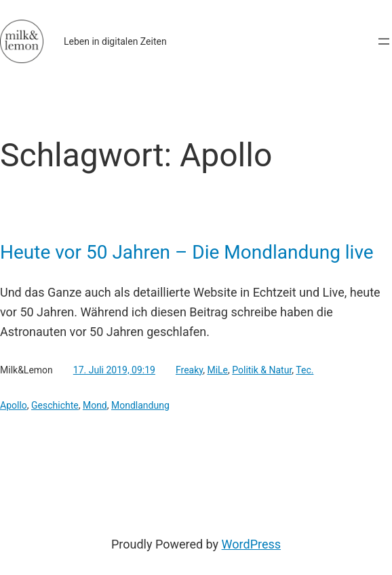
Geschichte (55, 405)
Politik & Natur (262, 370)
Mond (95, 405)
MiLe (217, 370)
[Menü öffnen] (384, 41)
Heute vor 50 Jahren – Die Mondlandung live (187, 253)
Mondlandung (140, 405)
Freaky (189, 370)
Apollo (14, 405)
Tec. (305, 370)
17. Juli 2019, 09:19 (114, 370)
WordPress (251, 544)
